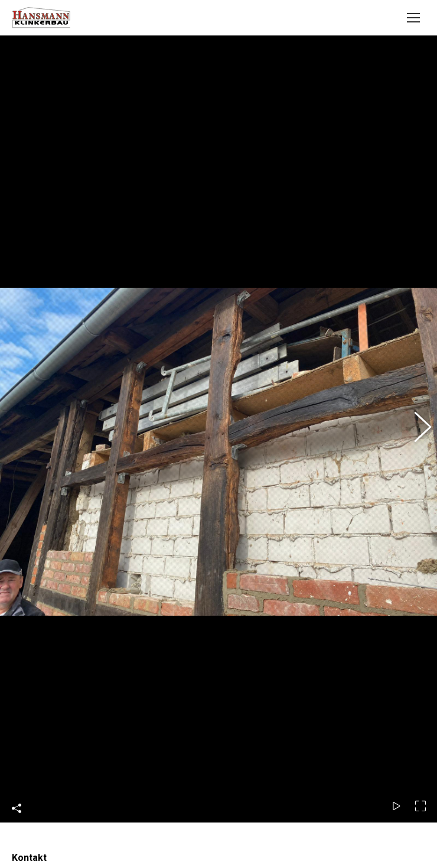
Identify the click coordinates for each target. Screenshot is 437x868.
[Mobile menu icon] (413, 18)
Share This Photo (17, 666)
